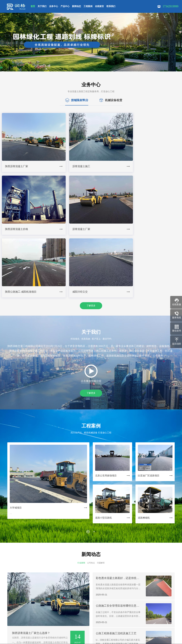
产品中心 (65, 6)
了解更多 (91, 233)
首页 (33, 6)
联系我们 (111, 6)
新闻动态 (76, 6)
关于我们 (42, 6)
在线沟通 (99, 633)
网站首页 (6, 607)
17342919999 (17, 623)
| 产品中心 (40, 607)
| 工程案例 (63, 607)
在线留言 (99, 6)
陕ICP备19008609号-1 (21, 632)
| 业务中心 (28, 607)
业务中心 (54, 6)
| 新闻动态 (51, 607)
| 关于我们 (16, 607)
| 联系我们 (86, 607)
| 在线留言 (74, 607)
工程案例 (88, 6)
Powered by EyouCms (70, 636)
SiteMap (37, 632)
